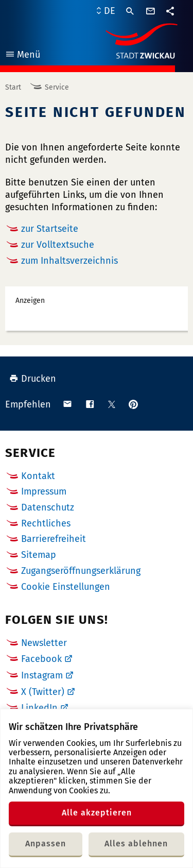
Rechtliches (46, 523)
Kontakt (38, 476)
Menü (22, 56)
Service (57, 87)
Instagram (42, 675)
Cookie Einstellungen (66, 587)
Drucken (33, 379)
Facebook (41, 659)
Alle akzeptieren (97, 813)
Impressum (44, 491)
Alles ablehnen (136, 844)
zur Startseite (50, 229)
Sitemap (39, 555)
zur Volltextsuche (58, 245)
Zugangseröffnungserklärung (81, 571)
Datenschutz (48, 507)
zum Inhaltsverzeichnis (69, 261)
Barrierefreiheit (54, 539)
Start (13, 87)
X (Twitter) (43, 692)
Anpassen (46, 844)
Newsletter (44, 643)
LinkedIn (39, 708)
